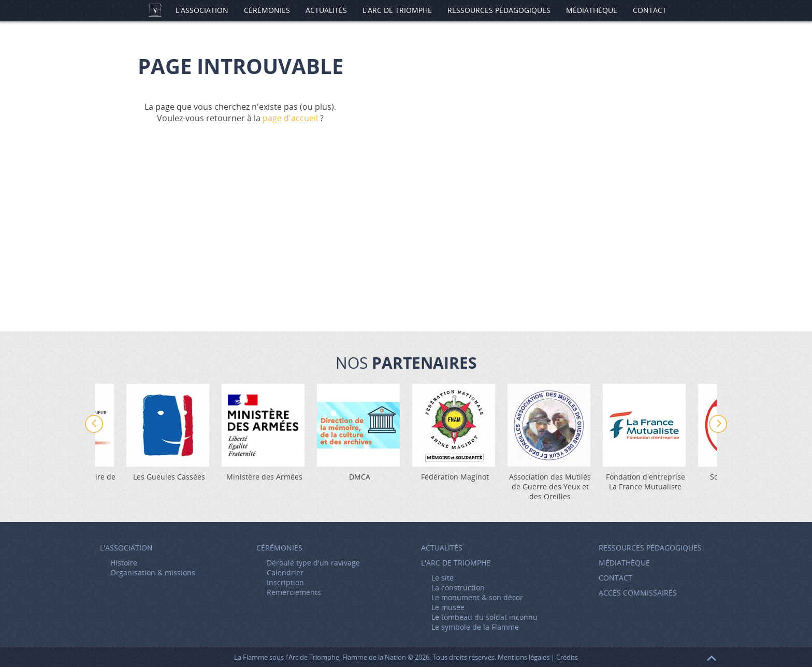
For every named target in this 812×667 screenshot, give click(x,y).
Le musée (448, 607)
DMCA (360, 477)
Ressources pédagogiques (499, 10)
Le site (443, 578)
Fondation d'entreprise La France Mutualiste (646, 482)
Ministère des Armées (264, 477)
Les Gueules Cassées (169, 477)
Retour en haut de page (712, 658)
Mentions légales (524, 657)
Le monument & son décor (477, 597)
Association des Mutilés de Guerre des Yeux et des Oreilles (550, 487)
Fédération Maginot (455, 477)
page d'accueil (290, 118)
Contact (650, 10)
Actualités (326, 10)
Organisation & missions (153, 572)
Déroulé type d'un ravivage (313, 563)
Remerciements (294, 592)
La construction (458, 588)
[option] (455, 433)
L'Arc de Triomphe (397, 10)
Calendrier (285, 572)
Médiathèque (592, 10)
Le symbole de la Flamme (475, 627)
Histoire (124, 563)
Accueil (155, 10)
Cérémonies (267, 10)
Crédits (567, 657)
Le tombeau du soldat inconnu (484, 617)
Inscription (285, 582)
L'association (202, 10)
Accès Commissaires (638, 593)
